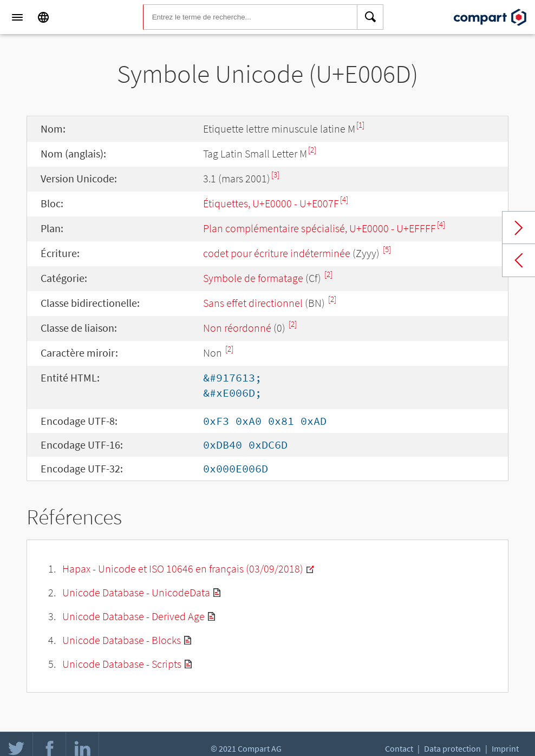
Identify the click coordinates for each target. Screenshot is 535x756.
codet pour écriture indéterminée (277, 253)
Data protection (452, 748)
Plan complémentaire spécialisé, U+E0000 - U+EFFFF (319, 228)
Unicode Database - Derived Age (133, 616)
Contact (399, 748)
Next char (519, 228)
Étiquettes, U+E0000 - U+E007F (271, 203)
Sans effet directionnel (253, 303)
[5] (387, 249)
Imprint (505, 748)
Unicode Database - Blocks (122, 640)
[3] (275, 175)
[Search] (370, 17)
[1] (360, 125)
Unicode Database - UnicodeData (136, 592)
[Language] (43, 17)
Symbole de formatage (253, 278)
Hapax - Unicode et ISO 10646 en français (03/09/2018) (183, 568)
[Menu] (17, 17)
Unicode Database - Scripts (122, 664)
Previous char (519, 260)
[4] (344, 199)
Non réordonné (237, 328)
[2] (312, 150)
